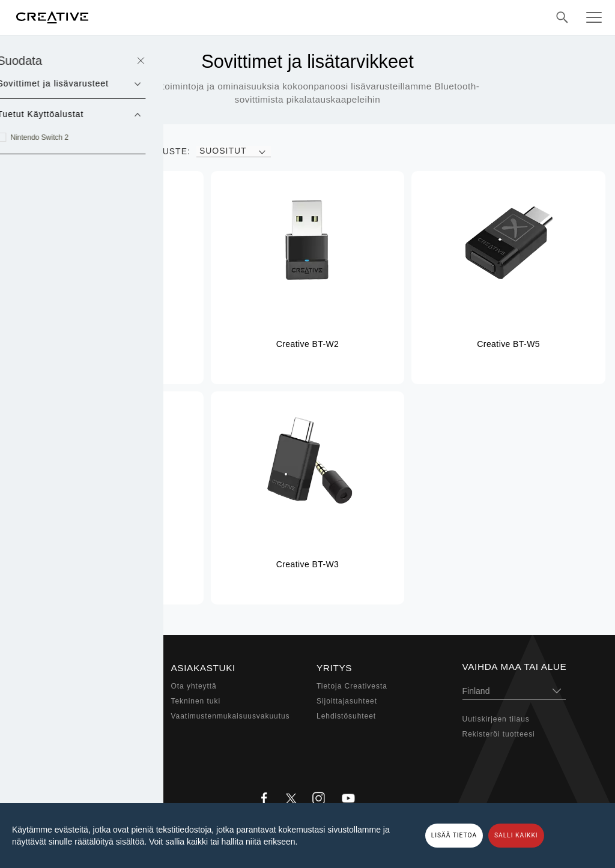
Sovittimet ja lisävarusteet (74, 746)
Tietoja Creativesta (352, 686)
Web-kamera (49, 731)
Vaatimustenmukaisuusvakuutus (231, 716)
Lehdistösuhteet (346, 716)
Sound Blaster (52, 686)
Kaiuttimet (44, 701)
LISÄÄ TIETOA (454, 835)
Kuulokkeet (46, 716)
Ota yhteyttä (194, 686)
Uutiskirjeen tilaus (496, 719)
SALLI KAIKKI (516, 835)
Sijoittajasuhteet (347, 701)
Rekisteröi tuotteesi (499, 734)
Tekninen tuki (196, 701)
